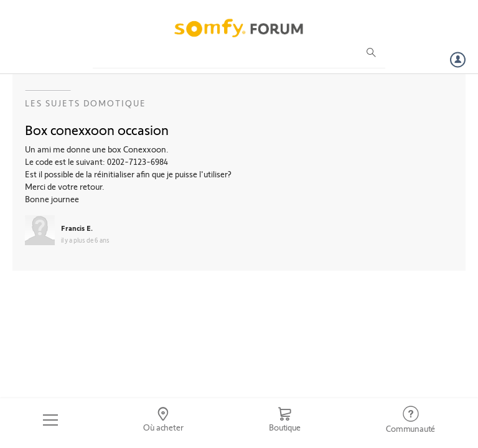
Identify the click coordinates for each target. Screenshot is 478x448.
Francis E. (77, 228)
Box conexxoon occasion (97, 129)
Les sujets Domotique (86, 103)
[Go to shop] (284, 420)
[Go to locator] (164, 420)
